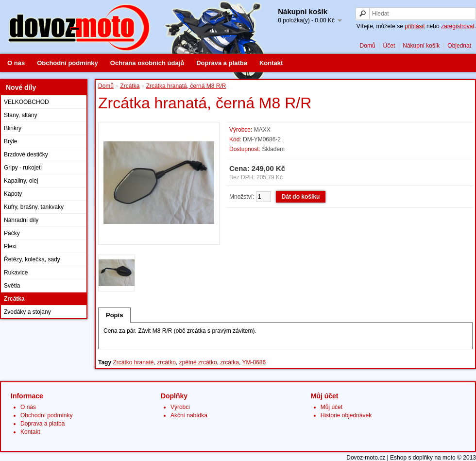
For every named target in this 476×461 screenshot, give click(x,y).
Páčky (12, 233)
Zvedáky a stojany (27, 312)
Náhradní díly (21, 220)
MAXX (262, 130)
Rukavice (16, 273)
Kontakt (271, 63)
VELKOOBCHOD (26, 102)
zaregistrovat (458, 26)
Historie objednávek (346, 415)
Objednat (459, 46)
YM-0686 (254, 362)
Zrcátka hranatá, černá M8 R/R (186, 86)
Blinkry (13, 128)
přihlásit (415, 26)
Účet (389, 46)
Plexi (10, 246)
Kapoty (13, 194)
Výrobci (180, 407)
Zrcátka (14, 299)
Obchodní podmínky (68, 63)
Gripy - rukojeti (23, 168)
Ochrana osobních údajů (147, 63)
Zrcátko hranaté (133, 362)
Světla (12, 286)
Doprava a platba (222, 63)
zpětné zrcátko (198, 362)
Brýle (10, 141)
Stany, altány (20, 115)
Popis (114, 315)
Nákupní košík (421, 46)
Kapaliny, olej (21, 181)
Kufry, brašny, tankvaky (34, 207)
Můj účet (331, 407)
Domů (368, 46)
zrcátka (229, 362)
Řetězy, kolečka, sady (32, 259)
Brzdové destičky (26, 154)
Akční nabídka (189, 415)
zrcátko (166, 362)
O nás (16, 63)
